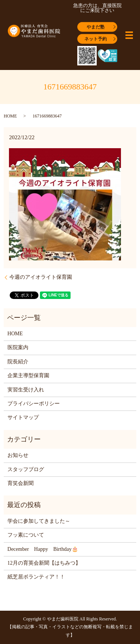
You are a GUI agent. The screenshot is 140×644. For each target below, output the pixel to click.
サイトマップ (23, 417)
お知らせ (18, 455)
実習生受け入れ (26, 390)
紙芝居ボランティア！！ (36, 577)
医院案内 (18, 347)
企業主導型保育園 (28, 376)
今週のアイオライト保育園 (41, 277)
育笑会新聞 (21, 483)
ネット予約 (96, 39)
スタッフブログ (26, 469)
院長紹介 (18, 362)
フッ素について (26, 535)
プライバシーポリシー (34, 404)
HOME (10, 116)
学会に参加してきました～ (39, 521)
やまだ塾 (96, 27)
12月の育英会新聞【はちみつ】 (44, 563)
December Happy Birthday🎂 (43, 549)
